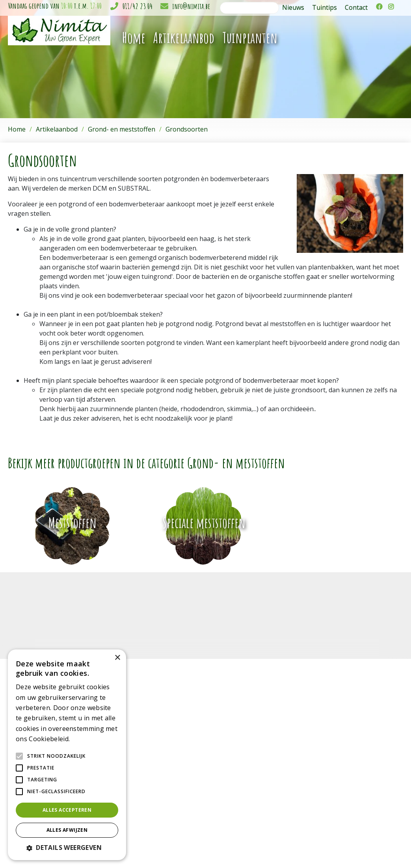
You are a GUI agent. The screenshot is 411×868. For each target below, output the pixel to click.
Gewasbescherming (182, 800)
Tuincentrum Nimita (312, 734)
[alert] (67, 755)
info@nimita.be (191, 6)
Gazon (165, 791)
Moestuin (169, 816)
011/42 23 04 (138, 6)
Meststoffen (73, 523)
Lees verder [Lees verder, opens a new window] (85, 739)
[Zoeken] (249, 8)
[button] (67, 848)
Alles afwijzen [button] (67, 830)
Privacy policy (388, 849)
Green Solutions (292, 849)
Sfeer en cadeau (178, 775)
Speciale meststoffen (204, 523)
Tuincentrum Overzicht (342, 849)
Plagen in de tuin (178, 824)
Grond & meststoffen (184, 808)
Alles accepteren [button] (67, 810)
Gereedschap (174, 758)
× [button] (117, 658)
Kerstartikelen (174, 783)
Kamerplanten (175, 734)
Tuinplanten (172, 742)
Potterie (167, 767)
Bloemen (168, 750)
